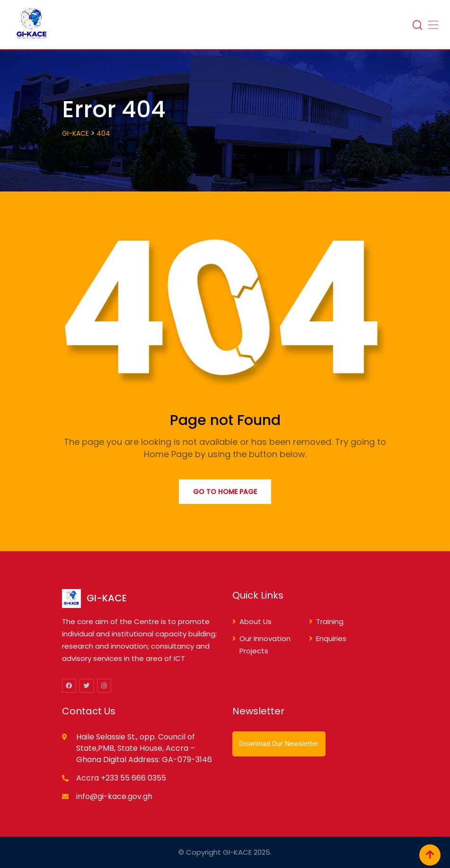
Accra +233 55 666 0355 (121, 778)
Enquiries (331, 638)
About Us (256, 621)
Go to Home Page (225, 492)
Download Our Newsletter (279, 744)
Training (330, 621)
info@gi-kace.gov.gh (114, 796)
